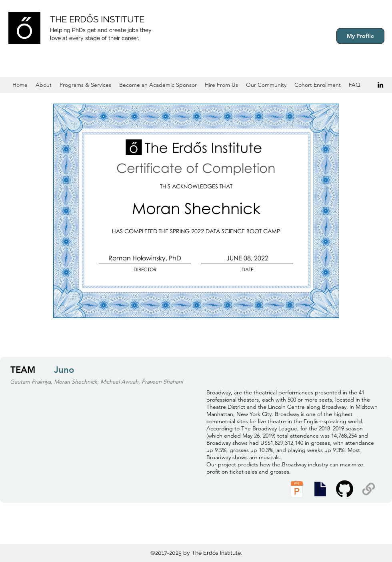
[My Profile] (360, 36)
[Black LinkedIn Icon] (380, 85)
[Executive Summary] (320, 489)
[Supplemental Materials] (369, 489)
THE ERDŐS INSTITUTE (97, 19)
